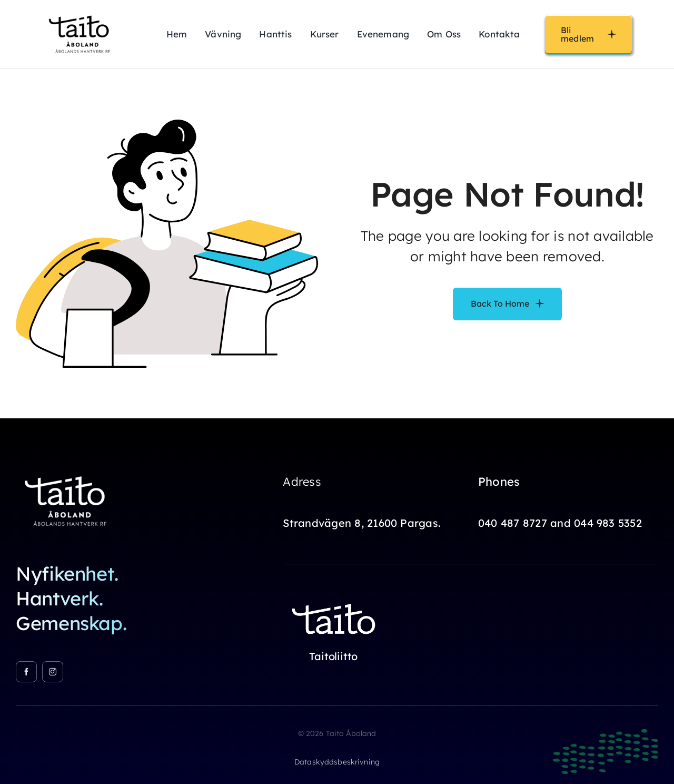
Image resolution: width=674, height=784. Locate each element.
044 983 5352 (608, 523)
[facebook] (26, 672)
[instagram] (53, 672)
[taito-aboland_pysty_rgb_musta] (82, 13)
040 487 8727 (513, 523)
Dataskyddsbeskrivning (337, 762)
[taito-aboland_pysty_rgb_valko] (68, 471)
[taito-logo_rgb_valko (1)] (335, 598)
